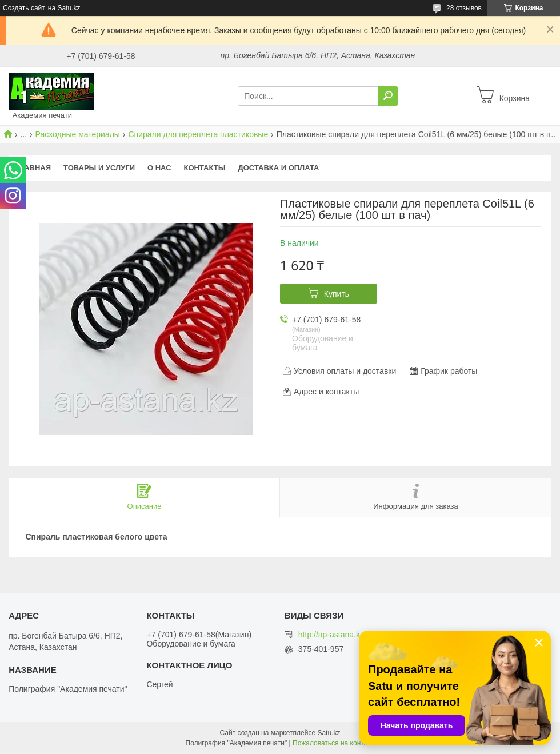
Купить (337, 294)
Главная (33, 168)
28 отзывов (464, 8)
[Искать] (388, 96)
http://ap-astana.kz (331, 635)
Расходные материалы (78, 134)
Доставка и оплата (278, 168)
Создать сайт (24, 8)
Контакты (205, 168)
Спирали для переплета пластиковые (198, 134)
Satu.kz (329, 733)
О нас (159, 168)
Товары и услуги (99, 168)
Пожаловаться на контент (333, 743)
